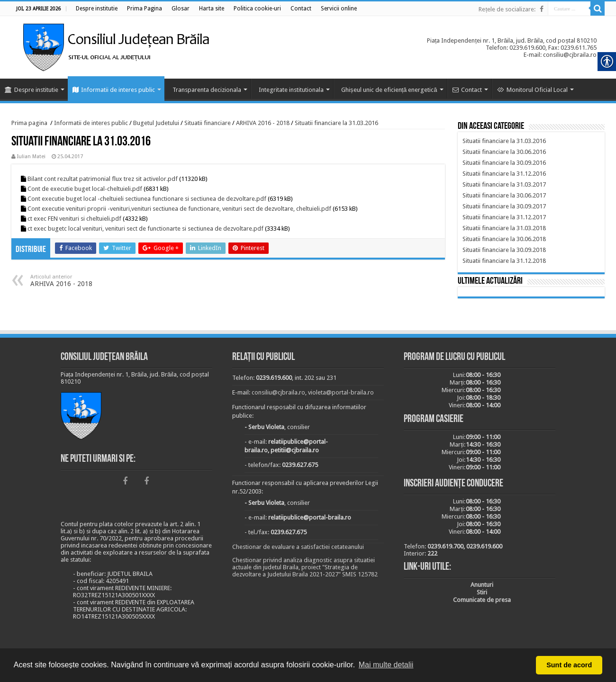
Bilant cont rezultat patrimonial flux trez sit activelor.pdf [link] (103, 179)
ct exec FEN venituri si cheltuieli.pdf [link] (74, 219)
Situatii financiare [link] (208, 123)
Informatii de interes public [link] (114, 90)
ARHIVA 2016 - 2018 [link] (263, 123)
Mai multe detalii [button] (386, 665)
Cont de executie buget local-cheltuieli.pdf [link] (85, 189)
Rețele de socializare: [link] (507, 9)
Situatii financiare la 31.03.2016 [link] (336, 123)
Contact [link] (467, 90)
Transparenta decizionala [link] (207, 90)
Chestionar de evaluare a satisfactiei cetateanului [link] (298, 547)
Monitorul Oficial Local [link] (532, 90)
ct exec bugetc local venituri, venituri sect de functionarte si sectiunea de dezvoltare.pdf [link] (145, 229)
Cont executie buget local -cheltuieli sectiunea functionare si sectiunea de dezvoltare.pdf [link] (147, 199)
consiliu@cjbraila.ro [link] (278, 392)
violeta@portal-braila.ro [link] (341, 392)
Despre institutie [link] (32, 90)
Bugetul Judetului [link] (156, 123)
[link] (97, 9)
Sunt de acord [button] (569, 665)
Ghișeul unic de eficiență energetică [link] (389, 90)
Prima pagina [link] (29, 123)
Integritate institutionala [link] (291, 90)
